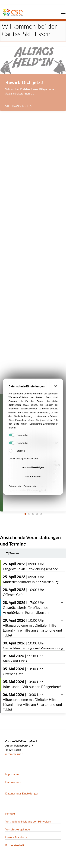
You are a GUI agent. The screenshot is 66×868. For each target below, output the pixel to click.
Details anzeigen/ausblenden (23, 465)
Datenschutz (15, 493)
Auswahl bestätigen (33, 474)
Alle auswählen (33, 483)
